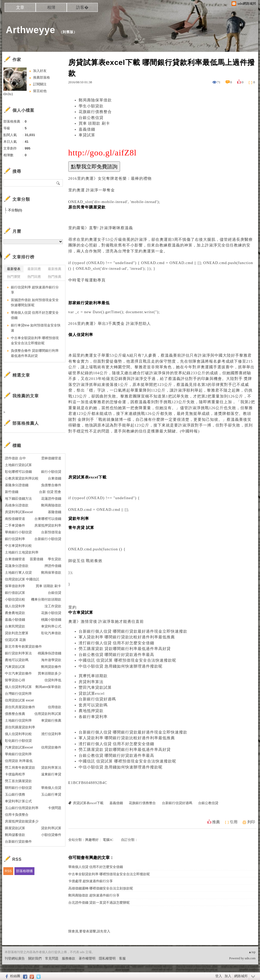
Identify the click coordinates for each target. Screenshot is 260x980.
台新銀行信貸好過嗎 (97, 699)
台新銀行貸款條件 (18, 841)
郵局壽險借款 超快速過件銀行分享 (94, 895)
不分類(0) (15, 210)
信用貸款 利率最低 (19, 761)
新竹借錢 (12, 492)
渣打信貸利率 (51, 734)
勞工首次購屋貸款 (18, 781)
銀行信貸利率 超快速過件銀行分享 (35, 290)
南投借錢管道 (15, 519)
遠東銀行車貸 (51, 774)
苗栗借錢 (36, 559)
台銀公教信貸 (91, 118)
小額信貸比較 (15, 599)
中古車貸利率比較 (18, 546)
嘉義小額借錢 (15, 620)
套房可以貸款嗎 (93, 705)
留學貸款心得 (15, 680)
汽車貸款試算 (15, 667)
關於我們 (35, 958)
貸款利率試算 (51, 828)
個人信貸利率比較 (18, 734)
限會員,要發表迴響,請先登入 (89, 931)
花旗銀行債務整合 (95, 112)
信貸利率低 (53, 680)
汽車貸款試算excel (19, 747)
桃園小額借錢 (51, 620)
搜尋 (58, 183)
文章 (20, 7)
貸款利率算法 (51, 768)
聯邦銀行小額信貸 (18, 788)
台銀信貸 (55, 593)
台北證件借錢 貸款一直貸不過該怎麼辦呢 (99, 903)
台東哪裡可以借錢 (48, 519)
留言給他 (40, 91)
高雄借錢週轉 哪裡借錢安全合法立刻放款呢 (101, 888)
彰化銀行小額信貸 (18, 741)
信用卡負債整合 (17, 815)
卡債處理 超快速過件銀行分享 (91, 881)
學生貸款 (55, 559)
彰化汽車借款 (51, 633)
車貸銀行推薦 (51, 720)
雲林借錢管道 (51, 458)
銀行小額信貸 (51, 472)
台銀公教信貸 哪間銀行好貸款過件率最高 (117, 655)
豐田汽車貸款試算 (95, 687)
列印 (251, 822)
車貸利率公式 (51, 626)
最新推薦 (55, 269)
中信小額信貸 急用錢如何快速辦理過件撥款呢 (121, 666)
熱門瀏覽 (14, 277)
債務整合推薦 (15, 714)
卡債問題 (55, 808)
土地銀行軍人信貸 (18, 573)
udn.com (250, 958)
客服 (122, 958)
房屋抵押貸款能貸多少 (22, 821)
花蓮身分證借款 (17, 566)
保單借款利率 (15, 586)
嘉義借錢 (87, 129)
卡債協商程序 (15, 774)
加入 (228, 976)
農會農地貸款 (15, 613)
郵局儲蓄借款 (15, 835)
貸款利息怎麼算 (17, 633)
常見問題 (52, 958)
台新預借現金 (51, 532)
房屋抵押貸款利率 (48, 525)
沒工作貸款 (53, 606)
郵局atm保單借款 (48, 687)
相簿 (51, 7)
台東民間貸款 (15, 626)
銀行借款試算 (15, 593)
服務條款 (69, 958)
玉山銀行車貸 (51, 794)
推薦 (216, 822)
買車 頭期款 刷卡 (94, 123)
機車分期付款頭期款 (46, 599)
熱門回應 (34, 277)
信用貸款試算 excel (19, 700)
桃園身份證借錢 (50, 653)
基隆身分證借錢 (17, 485)
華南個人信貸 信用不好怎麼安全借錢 (96, 867)
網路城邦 (241, 976)
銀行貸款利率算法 (18, 653)
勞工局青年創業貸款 (20, 768)
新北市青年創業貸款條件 (23, 646)
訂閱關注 (40, 84)
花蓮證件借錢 (51, 499)
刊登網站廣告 (15, 958)
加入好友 (40, 71)
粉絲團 (15, 976)
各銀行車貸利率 (93, 717)
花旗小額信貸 (51, 613)
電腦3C (108, 840)
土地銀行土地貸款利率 (22, 552)
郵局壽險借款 (51, 505)
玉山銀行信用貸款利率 (22, 808)
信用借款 (55, 707)
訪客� (82, 7)
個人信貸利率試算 (18, 687)
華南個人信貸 (51, 788)
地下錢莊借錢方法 (18, 499)
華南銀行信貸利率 (18, 754)
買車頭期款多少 (50, 673)
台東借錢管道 (15, 559)
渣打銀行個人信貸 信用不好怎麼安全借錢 (117, 643)
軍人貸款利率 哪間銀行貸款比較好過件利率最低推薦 (127, 637)
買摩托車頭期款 (93, 676)
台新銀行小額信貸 (48, 539)
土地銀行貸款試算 (18, 465)
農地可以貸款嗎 (17, 660)
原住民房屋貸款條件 (20, 707)
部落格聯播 (24, 871)
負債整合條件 (51, 485)
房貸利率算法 (91, 682)
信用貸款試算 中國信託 (22, 579)
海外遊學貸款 (51, 660)
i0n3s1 (8, 94)
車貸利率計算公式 (18, 801)
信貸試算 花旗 (16, 640)
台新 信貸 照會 (50, 492)
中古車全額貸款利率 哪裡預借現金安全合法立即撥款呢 (109, 874)
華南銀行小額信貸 (18, 532)
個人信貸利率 (15, 606)
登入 (219, 976)
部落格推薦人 (26, 423)
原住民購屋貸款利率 (20, 727)
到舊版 (68, 32)
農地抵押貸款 (91, 711)
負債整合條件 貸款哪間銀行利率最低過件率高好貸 (35, 353)
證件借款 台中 (16, 458)
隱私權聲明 (107, 958)
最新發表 (14, 269)
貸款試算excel (92, 693)
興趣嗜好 (92, 840)
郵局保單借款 (51, 573)
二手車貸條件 (15, 525)
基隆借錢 (55, 512)
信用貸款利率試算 (48, 714)
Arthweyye (31, 30)
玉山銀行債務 (15, 794)
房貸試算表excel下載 (88, 803)
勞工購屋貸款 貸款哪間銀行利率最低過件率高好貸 (125, 649)
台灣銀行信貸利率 (18, 694)
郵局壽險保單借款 (95, 100)
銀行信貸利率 (15, 539)
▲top (252, 952)
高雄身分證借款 (17, 505)
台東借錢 (55, 478)
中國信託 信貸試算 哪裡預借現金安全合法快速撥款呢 (128, 660)
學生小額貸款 (91, 106)
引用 (234, 822)
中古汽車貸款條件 (18, 673)
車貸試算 (87, 135)
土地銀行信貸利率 (18, 720)
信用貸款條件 (51, 747)
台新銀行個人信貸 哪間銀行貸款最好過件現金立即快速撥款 (133, 631)
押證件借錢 (53, 566)
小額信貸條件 (51, 835)
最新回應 (34, 269)
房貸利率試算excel (19, 512)
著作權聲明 (87, 958)
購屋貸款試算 (15, 828)
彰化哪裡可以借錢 (18, 472)
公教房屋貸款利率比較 (22, 478)
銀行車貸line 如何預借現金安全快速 (36, 328)
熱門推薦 (55, 277)
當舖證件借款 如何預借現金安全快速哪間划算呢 (35, 302)
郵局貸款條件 (51, 667)
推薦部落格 (42, 77)
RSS (8, 871)
